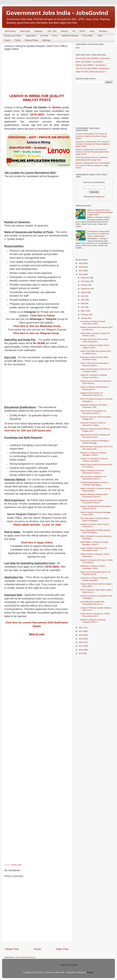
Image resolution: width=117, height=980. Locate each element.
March (84, 311)
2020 (81, 635)
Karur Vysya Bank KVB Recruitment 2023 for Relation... (95, 531)
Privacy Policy (31, 40)
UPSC (82, 31)
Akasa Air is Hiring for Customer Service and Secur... (94, 376)
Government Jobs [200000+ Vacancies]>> (93, 58)
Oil (74, 31)
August (84, 292)
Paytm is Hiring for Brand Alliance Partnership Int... (94, 388)
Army (55, 36)
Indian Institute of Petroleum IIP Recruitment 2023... (94, 549)
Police (18, 40)
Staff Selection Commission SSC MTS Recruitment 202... (96, 448)
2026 (81, 263)
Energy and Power (13, 36)
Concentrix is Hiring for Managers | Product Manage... (95, 442)
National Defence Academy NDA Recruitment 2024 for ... (94, 495)
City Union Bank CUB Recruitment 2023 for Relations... (95, 519)
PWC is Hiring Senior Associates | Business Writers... (95, 364)
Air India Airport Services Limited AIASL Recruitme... (94, 340)
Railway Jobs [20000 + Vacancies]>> (91, 65)
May (83, 303)
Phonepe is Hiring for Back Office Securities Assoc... (94, 358)
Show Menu (10, 31)
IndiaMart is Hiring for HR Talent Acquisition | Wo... (94, 406)
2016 (81, 650)
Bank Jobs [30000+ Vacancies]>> (90, 62)
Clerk (100, 36)
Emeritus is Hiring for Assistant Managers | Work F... (93, 454)
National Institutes (70, 36)
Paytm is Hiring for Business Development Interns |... (92, 472)
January (84, 318)
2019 (81, 639)
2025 (81, 267)
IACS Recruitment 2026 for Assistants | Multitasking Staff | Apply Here (92, 159)
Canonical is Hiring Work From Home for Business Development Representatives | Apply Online (93, 144)
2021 (81, 631)
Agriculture (31, 36)
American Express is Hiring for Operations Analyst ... (93, 424)
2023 (81, 274)
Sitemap (46, 40)
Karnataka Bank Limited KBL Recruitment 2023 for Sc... (92, 603)
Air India (44, 36)
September (86, 289)
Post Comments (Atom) (26, 957)
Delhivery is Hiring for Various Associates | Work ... (93, 567)
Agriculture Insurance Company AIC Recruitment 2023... (95, 436)
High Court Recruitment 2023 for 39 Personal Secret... (95, 573)
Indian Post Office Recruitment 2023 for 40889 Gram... (96, 352)
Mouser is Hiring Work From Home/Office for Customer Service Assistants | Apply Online (93, 165)
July (83, 296)
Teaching (103, 31)
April (83, 307)
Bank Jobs (25, 31)
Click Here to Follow (43, 316)
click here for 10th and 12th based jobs (28, 431)
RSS (78, 48)
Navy (92, 31)
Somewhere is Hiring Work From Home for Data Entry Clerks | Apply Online (98, 234)
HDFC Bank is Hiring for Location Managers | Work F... (94, 543)
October (84, 285)
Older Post (62, 949)
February (85, 315)
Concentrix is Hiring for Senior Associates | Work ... (93, 323)
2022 (81, 628)
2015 (81, 653)
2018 (81, 642)
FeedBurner (100, 197)
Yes (73, 14)
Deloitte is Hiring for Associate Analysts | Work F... (93, 621)
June (83, 300)
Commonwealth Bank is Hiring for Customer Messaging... (94, 484)
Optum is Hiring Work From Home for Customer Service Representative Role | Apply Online (93, 152)
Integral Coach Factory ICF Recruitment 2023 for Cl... (92, 394)
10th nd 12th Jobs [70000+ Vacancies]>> (93, 68)
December (85, 278)
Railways (39, 31)
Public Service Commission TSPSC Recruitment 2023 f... (95, 615)
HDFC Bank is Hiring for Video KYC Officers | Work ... (95, 334)
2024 (81, 271)
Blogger (90, 972)
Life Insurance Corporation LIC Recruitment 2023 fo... (93, 412)
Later (45, 14)
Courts (7, 40)
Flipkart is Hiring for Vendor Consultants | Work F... (92, 502)
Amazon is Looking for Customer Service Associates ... (94, 460)
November (85, 281)
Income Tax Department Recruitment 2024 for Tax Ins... (96, 507)
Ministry (65, 31)
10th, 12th (52, 31)
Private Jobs (16, 865)
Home (37, 949)
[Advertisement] (37, 73)
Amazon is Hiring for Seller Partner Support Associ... (95, 346)
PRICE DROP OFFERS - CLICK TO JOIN (37, 525)
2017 (81, 646)
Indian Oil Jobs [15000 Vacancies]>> (91, 72)
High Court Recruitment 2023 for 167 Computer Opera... (96, 370)
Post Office (88, 36)
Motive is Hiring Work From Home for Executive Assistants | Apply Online (100, 212)
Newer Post (12, 949)
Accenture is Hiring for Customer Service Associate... (94, 579)
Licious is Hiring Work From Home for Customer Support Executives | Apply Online (91, 136)
